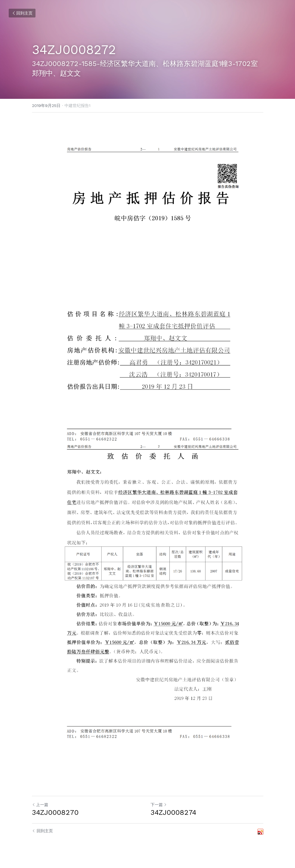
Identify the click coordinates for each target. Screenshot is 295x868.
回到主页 (22, 13)
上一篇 (40, 805)
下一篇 (159, 805)
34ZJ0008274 (173, 812)
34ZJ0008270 (55, 812)
